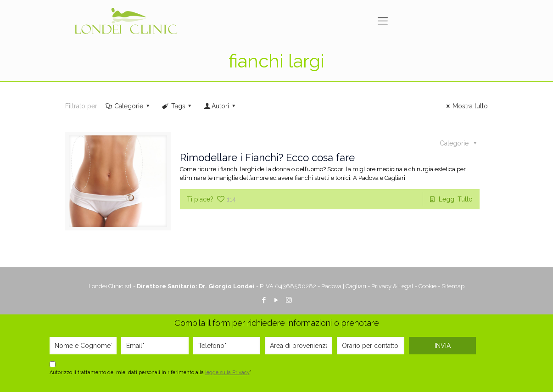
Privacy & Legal (392, 286)
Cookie (427, 286)
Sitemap (453, 286)
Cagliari (356, 286)
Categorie (128, 106)
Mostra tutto (466, 106)
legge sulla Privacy (227, 372)
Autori (220, 106)
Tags (177, 106)
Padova (331, 286)
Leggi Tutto (456, 199)
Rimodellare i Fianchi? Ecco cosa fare (267, 157)
